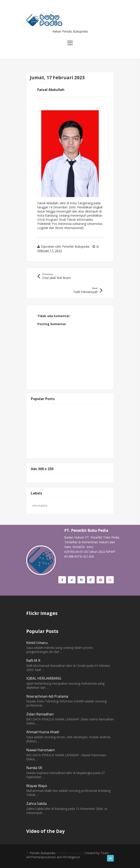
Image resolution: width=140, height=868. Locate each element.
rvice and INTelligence (65, 857)
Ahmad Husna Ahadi (43, 732)
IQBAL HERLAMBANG (44, 678)
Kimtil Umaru (37, 643)
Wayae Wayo (37, 786)
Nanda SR (34, 768)
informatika (40, 506)
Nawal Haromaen (40, 750)
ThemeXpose (40, 857)
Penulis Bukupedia (43, 853)
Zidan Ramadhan (40, 714)
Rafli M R (33, 660)
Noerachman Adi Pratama (47, 696)
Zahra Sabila (36, 804)
